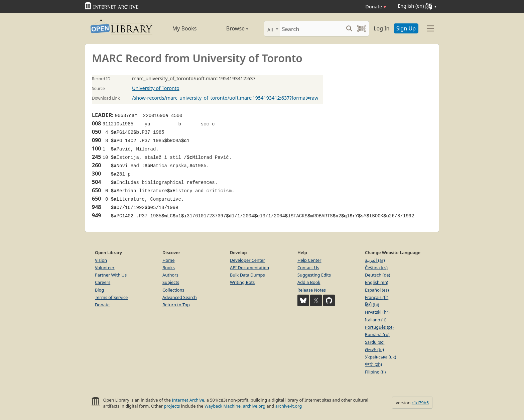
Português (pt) (379, 327)
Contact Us (308, 268)
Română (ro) (377, 334)
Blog (99, 290)
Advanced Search (180, 297)
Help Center (309, 260)
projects (172, 406)
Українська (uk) (380, 357)
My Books (185, 28)
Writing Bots (242, 282)
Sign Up (406, 28)
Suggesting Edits (314, 275)
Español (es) (377, 290)
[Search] (312, 29)
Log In (381, 28)
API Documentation (249, 268)
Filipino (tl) (375, 372)
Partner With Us (111, 275)
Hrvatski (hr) (377, 312)
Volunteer (105, 268)
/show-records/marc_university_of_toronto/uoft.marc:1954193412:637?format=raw (225, 98)
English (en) (377, 282)
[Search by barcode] (362, 29)
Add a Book (309, 282)
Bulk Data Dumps (247, 275)
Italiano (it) (376, 320)
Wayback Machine (223, 406)
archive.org (254, 406)
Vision (101, 260)
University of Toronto (156, 88)
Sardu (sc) (375, 342)
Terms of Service (111, 297)
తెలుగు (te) (374, 349)
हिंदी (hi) (372, 305)
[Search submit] (349, 29)
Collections (173, 290)
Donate (376, 7)
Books (169, 268)
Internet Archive (188, 400)
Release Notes (312, 290)
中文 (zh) (373, 364)
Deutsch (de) (377, 275)
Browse (230, 28)
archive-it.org (289, 406)
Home (168, 260)
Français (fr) (377, 297)
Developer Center (247, 260)
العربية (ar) (375, 260)
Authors (170, 275)
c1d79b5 (420, 403)
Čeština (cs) (376, 268)
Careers (103, 282)
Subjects (171, 282)
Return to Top (176, 305)
